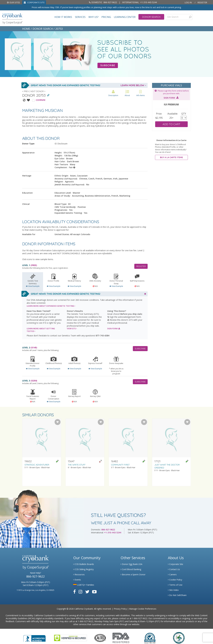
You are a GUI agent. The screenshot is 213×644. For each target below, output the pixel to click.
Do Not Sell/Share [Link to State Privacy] (177, 595)
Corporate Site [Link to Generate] (176, 564)
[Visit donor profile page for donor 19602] (42, 452)
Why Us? (93, 17)
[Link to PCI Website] (179, 638)
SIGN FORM (114, 329)
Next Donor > (38, 91)
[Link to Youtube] (94, 592)
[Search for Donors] (190, 17)
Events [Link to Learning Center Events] (77, 580)
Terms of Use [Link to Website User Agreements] (175, 585)
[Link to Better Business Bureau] (34, 637)
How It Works (63, 17)
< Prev (26, 91)
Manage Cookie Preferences (143, 609)
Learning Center (125, 17)
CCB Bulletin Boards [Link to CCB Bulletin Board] (84, 564)
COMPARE (41, 100)
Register (202, 2)
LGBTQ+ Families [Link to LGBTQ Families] (84, 585)
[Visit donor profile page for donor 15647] (85, 452)
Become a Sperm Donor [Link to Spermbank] (133, 574)
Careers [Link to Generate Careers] (172, 574)
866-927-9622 (103, 2)
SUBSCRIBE (140, 349)
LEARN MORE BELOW (133, 85)
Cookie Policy (175, 580)
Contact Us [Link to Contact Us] (174, 569)
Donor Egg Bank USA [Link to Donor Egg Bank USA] (131, 564)
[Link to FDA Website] (121, 638)
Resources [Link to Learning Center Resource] (79, 574)
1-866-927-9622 (140, 618)
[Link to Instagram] (80, 592)
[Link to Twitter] (87, 592)
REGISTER (141, 266)
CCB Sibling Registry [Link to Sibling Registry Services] (83, 569)
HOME (26, 29)
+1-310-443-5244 (139, 2)
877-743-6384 (103, 336)
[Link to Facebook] (74, 592)
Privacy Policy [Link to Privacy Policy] (120, 609)
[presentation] (190, 17)
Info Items (141, 93)
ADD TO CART (171, 124)
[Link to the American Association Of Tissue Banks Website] (100, 638)
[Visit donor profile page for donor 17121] (172, 452)
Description (113, 93)
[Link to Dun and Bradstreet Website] (150, 638)
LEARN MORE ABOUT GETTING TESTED (41, 330)
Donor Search (151, 17)
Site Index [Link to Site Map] (173, 590)
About (127, 93)
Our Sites (13, 2)
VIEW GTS (72, 329)
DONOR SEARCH (43, 29)
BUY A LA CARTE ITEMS (171, 157)
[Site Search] (179, 17)
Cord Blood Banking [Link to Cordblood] (131, 569)
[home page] (12, 18)
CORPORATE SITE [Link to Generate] (34, 2)
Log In (188, 2)
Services (80, 17)
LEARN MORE (51, 306)
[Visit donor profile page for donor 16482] (128, 452)
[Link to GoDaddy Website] (70, 638)
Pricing (106, 17)
